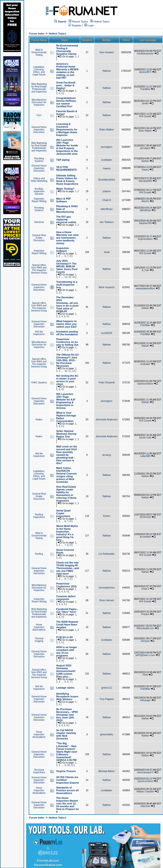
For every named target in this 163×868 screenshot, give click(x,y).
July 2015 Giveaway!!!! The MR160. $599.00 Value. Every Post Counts (67, 266)
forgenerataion (145, 239)
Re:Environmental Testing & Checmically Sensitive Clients (67, 50)
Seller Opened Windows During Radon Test (66, 434)
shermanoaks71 (145, 772)
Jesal (107, 252)
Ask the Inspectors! (39, 333)
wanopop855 (145, 181)
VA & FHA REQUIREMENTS (67, 168)
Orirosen (145, 641)
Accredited (145, 537)
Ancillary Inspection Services (39, 191)
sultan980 (145, 456)
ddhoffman (107, 209)
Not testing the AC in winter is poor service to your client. (67, 380)
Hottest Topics (102, 22)
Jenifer (145, 103)
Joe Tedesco (107, 222)
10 (66, 371)
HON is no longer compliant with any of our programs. (67, 651)
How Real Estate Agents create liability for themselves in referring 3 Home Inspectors (66, 494)
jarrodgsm (107, 147)
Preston (145, 614)
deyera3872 (145, 72)
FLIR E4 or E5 (65, 637)
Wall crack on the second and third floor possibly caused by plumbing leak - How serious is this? (67, 455)
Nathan (107, 71)
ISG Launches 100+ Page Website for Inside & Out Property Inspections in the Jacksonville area (67, 147)
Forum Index (37, 34)
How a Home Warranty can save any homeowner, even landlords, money (67, 238)
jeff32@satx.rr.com (145, 655)
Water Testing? (65, 189)
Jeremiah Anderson (107, 419)
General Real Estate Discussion (39, 238)
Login (89, 25)
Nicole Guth (145, 438)
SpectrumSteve (145, 384)
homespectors (107, 588)
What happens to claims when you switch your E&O (67, 324)
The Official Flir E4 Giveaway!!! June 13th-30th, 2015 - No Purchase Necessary (67, 360)
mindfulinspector (145, 54)
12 (74, 371)
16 (74, 277)
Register (75, 25)
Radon (39, 420)
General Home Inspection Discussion (39, 130)
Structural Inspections (39, 771)
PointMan (145, 89)
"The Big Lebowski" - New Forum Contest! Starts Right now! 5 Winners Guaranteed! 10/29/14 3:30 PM (67, 752)
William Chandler (145, 792)
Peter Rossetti (107, 382)
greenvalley (107, 734)
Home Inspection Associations (39, 627)
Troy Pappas (107, 699)
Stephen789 (145, 223)
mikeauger (145, 700)
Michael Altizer (107, 771)
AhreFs (145, 201)
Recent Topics (80, 22)
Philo (145, 675)
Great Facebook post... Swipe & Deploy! (66, 85)
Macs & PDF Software (64, 200)
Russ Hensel (107, 600)
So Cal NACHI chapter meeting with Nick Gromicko (66, 734)
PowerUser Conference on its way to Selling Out (67, 342)
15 (70, 277)
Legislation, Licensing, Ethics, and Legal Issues (39, 71)
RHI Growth (145, 116)
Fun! (39, 115)
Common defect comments (66, 598)
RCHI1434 (145, 517)
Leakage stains (65, 688)
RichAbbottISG (107, 180)
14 (66, 277)
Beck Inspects (107, 287)
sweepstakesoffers (145, 288)
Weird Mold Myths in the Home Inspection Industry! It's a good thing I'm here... (67, 533)
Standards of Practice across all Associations (67, 790)
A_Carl (145, 270)
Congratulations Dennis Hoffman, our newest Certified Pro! (66, 102)
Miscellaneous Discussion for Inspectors (39, 102)
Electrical (39, 222)
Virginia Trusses (66, 771)
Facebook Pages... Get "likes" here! (67, 610)
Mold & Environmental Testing (39, 52)
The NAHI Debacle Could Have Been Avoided (67, 625)
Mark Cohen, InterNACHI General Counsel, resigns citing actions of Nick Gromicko (67, 475)
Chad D (107, 200)
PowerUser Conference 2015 (66, 585)
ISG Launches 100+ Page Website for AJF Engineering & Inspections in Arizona (66, 401)
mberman (145, 806)
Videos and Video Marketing (39, 180)
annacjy (107, 455)
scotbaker (107, 160)
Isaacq (107, 168)
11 (70, 371)
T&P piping (63, 160)
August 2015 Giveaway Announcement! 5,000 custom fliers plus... (66, 671)
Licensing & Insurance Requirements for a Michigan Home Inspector (67, 129)
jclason (107, 191)
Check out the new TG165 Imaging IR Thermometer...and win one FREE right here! (68, 568)
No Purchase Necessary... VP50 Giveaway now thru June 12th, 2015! (67, 715)
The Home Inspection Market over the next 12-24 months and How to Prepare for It (68, 805)
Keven (107, 516)
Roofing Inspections (39, 516)
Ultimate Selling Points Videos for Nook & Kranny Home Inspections (67, 180)
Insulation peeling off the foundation (67, 333)
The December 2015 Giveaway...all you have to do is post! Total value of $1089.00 (67, 304)
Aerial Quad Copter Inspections (63, 513)
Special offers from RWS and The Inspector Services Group (39, 269)
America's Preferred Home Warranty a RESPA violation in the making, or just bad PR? (67, 71)
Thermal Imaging (39, 640)
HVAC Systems (39, 383)
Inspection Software (63, 249)
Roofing (39, 554)
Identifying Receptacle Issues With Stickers (67, 696)
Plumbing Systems (39, 160)
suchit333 (107, 333)
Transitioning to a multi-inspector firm (67, 285)
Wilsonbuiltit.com (145, 628)
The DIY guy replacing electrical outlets (66, 219)
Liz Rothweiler (107, 554)
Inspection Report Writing (39, 200)
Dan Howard (107, 52)
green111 (107, 688)
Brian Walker (107, 129)
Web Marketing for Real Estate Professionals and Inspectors (39, 88)
